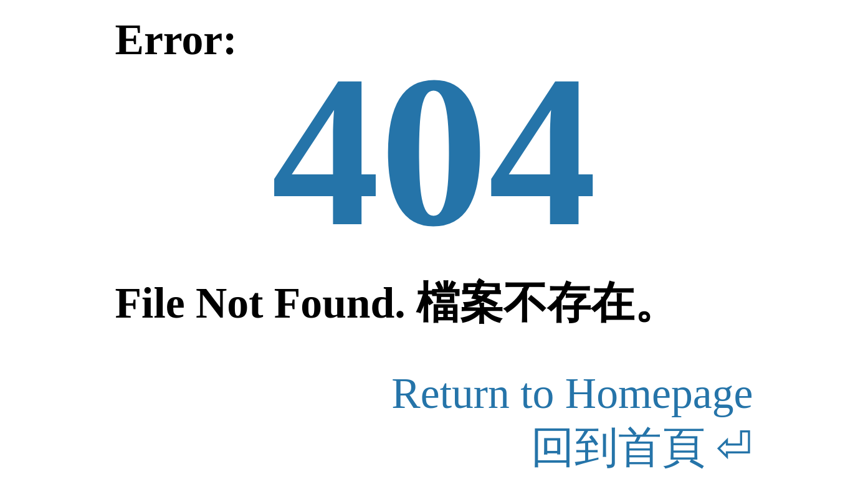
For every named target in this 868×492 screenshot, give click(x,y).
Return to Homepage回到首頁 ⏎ (572, 420)
